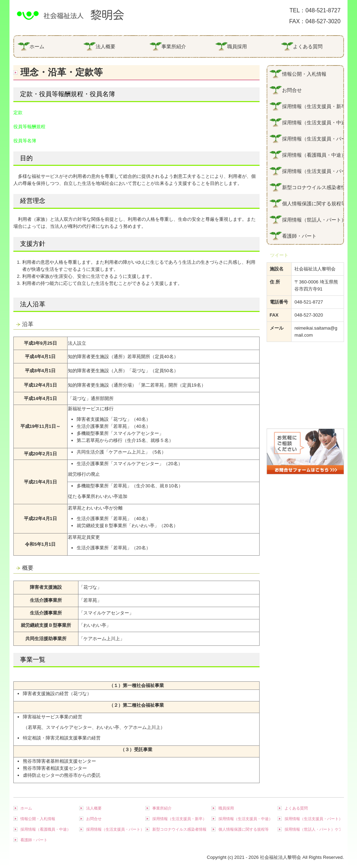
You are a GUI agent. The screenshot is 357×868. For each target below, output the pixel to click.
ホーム (37, 46)
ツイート (279, 255)
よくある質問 (308, 46)
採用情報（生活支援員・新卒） (313, 106)
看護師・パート (299, 236)
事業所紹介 (174, 46)
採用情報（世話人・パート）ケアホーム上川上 (313, 220)
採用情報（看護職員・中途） (313, 155)
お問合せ (292, 90)
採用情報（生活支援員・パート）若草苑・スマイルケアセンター (313, 171)
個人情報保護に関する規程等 (313, 204)
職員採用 (237, 46)
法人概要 (106, 46)
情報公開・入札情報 (304, 74)
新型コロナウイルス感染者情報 (313, 187)
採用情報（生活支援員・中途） (313, 123)
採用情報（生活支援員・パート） (313, 139)
